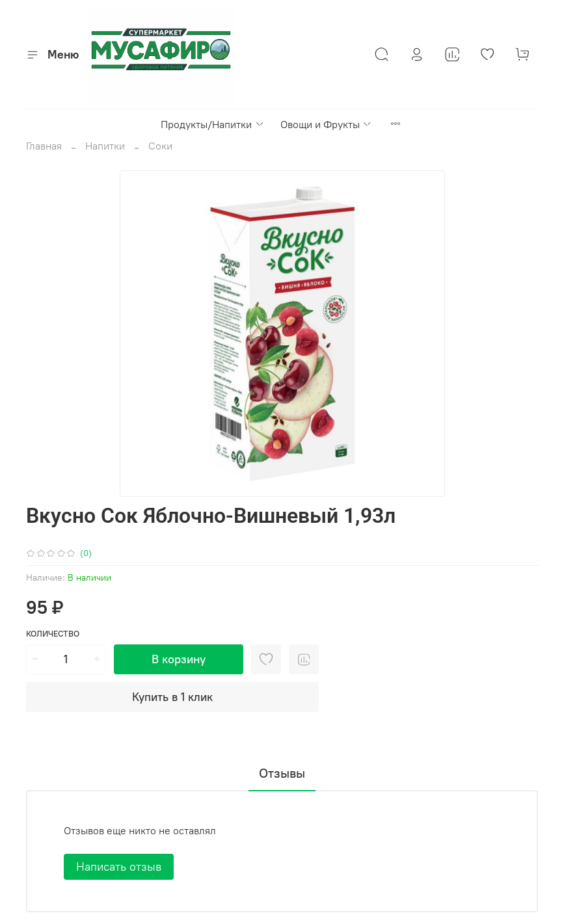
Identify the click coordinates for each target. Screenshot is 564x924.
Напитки (105, 146)
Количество (53, 634)
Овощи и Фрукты (326, 124)
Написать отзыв (119, 866)
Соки (160, 146)
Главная (44, 146)
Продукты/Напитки (212, 124)
